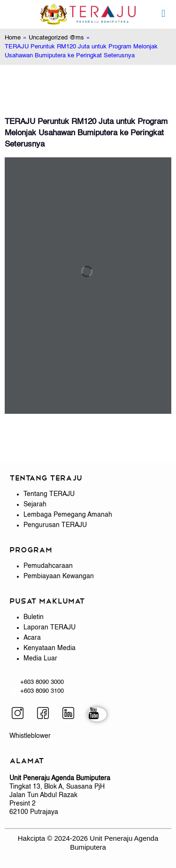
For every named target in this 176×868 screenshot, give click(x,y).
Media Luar (40, 659)
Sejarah (35, 504)
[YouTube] (97, 714)
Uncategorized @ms (56, 38)
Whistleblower (30, 736)
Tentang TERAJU (49, 494)
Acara (32, 638)
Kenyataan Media (50, 648)
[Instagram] (21, 714)
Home (13, 38)
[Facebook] (46, 714)
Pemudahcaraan (48, 566)
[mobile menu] (163, 14)
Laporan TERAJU (50, 628)
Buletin (34, 617)
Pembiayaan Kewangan (59, 576)
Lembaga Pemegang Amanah (68, 515)
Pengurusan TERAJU (55, 525)
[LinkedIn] (72, 714)
